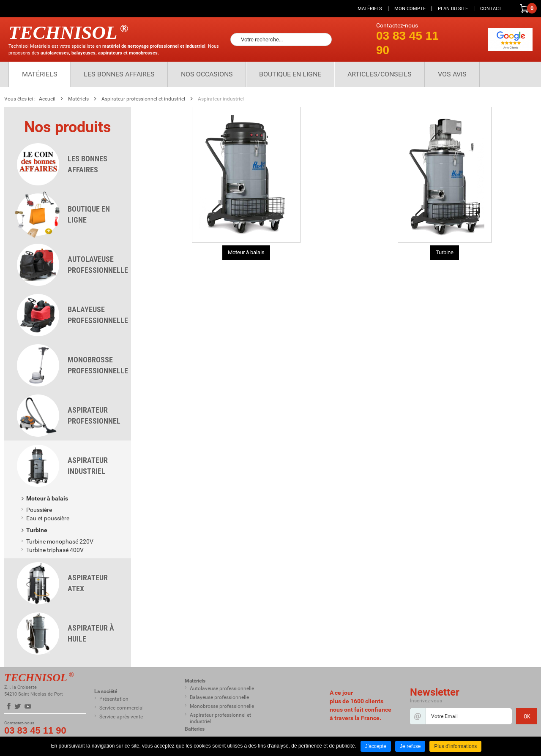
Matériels (370, 9)
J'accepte (376, 746)
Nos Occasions (207, 74)
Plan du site (453, 9)
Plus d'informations (455, 746)
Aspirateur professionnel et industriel (143, 99)
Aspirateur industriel (221, 99)
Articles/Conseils (380, 74)
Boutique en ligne (290, 74)
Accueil (47, 99)
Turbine (445, 252)
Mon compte (410, 9)
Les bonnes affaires (119, 74)
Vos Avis (452, 74)
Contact (491, 9)
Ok (323, 39)
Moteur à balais (246, 252)
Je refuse (410, 746)
